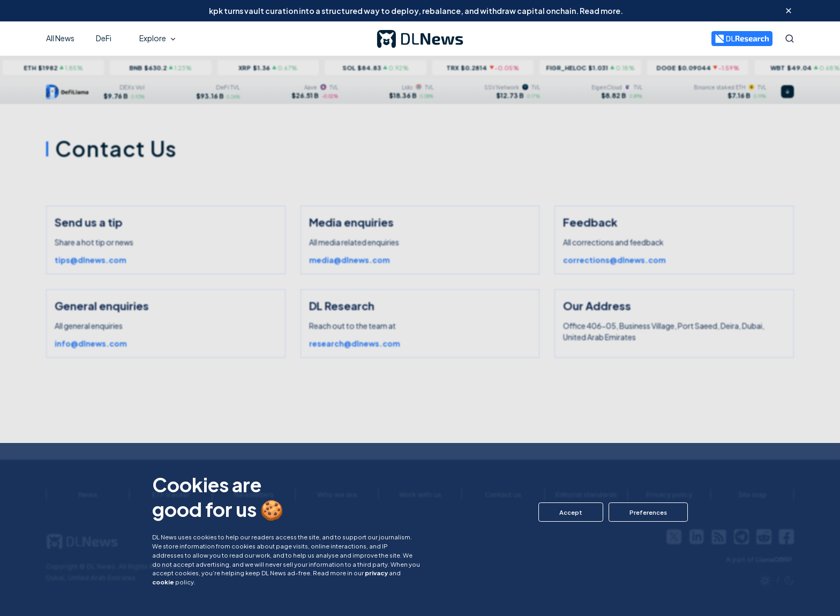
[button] (571, 512)
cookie (163, 582)
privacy (376, 573)
